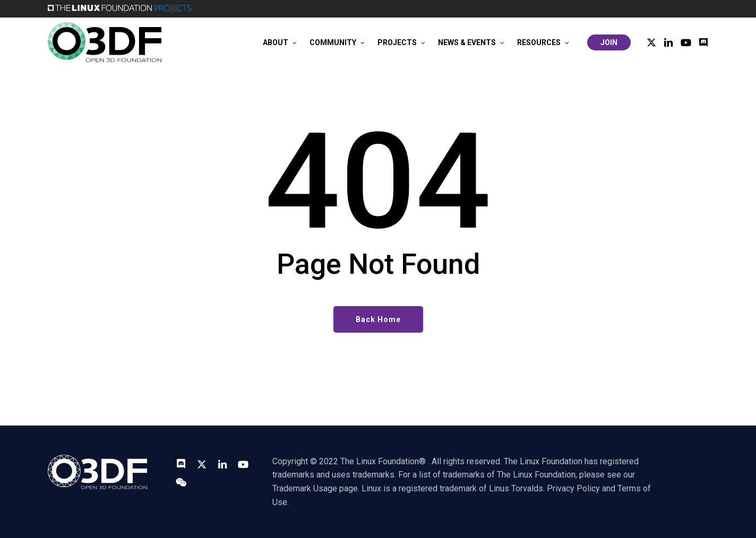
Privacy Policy (573, 488)
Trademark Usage (305, 488)
